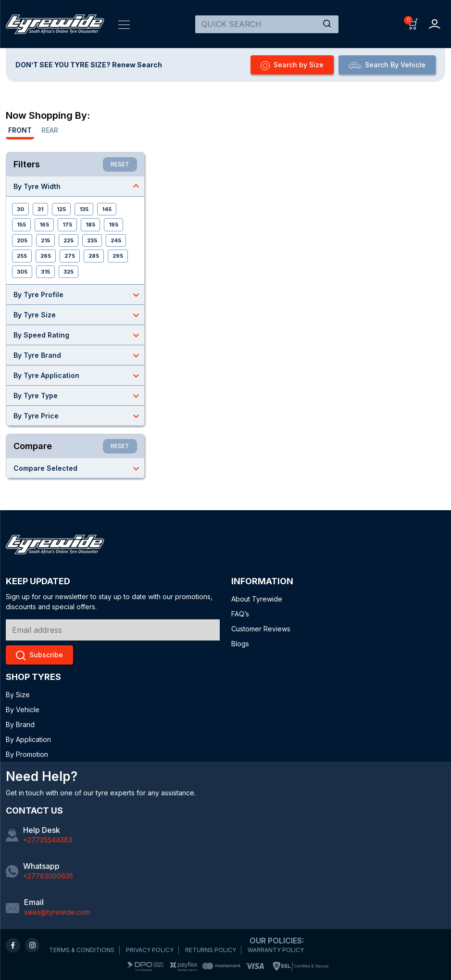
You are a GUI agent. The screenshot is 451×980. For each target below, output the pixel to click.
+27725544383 (48, 840)
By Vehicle (23, 710)
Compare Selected (79, 468)
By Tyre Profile (79, 295)
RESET (120, 164)
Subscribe (39, 655)
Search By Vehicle (387, 65)
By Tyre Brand (79, 355)
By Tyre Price (79, 416)
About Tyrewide (257, 599)
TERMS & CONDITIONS (82, 950)
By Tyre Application (79, 376)
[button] (413, 23)
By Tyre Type (79, 396)
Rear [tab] (50, 130)
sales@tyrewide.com (57, 912)
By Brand (20, 724)
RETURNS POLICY (211, 950)
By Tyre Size (79, 315)
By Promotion (27, 754)
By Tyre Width (79, 186)
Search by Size (292, 65)
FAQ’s (240, 614)
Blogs (240, 644)
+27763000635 (48, 876)
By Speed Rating (79, 335)
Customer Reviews (261, 629)
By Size (18, 695)
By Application (28, 739)
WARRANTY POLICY (276, 950)
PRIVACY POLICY (150, 950)
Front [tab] (20, 130)
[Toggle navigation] (124, 24)
